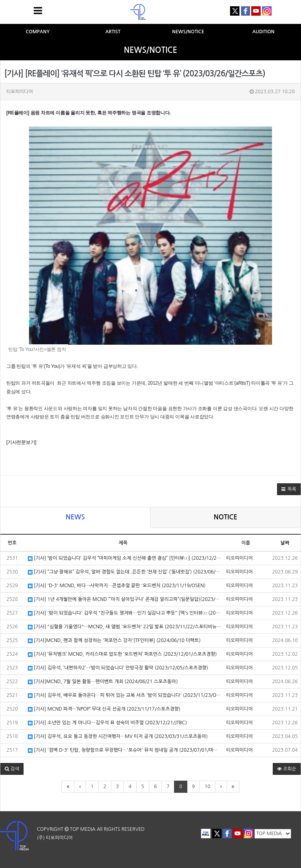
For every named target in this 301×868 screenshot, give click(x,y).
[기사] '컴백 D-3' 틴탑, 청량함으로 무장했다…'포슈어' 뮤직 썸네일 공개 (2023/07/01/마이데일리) (125, 750)
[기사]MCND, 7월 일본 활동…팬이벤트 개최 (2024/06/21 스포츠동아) (103, 682)
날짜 (285, 543)
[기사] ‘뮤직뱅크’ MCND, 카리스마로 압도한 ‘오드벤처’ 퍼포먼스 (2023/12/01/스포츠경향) (122, 654)
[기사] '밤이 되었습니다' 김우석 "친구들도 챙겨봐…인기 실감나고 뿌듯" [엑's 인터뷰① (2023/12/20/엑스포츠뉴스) (125, 613)
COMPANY (38, 32)
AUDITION (264, 32)
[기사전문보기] (21, 442)
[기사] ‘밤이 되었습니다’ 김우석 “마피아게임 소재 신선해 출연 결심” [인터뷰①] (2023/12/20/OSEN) (125, 558)
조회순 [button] (287, 769)
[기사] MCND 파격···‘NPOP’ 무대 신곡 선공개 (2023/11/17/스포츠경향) (104, 709)
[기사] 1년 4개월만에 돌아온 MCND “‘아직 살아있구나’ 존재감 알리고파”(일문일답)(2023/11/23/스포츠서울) (125, 599)
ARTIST (113, 32)
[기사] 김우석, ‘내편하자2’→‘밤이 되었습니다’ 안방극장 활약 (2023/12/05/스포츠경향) (118, 668)
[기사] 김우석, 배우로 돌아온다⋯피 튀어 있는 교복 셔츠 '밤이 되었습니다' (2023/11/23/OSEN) (125, 695)
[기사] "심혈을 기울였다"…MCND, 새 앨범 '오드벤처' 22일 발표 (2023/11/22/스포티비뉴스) (125, 627)
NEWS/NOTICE (188, 32)
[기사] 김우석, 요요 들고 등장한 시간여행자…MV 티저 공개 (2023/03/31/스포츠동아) (118, 737)
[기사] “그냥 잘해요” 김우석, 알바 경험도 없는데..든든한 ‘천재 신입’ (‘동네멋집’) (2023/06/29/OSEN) (125, 572)
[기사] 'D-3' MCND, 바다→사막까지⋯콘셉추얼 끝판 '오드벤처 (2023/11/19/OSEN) (117, 586)
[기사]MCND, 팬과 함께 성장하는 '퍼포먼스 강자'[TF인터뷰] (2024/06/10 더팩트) (114, 641)
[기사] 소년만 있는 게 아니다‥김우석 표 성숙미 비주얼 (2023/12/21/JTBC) (107, 723)
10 (208, 787)
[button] (289, 489)
